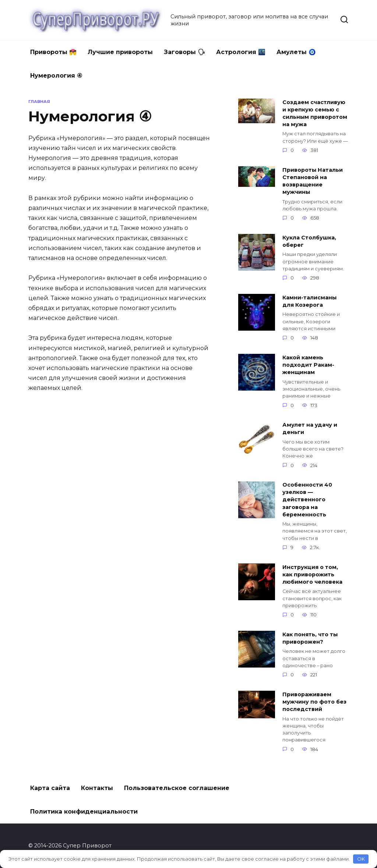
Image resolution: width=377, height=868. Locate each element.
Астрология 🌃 (241, 52)
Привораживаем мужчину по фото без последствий (314, 702)
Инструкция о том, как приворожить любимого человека (312, 574)
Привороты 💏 (53, 52)
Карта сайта (50, 788)
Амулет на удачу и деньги (310, 429)
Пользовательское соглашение (177, 788)
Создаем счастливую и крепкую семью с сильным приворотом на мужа (315, 113)
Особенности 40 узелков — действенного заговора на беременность (307, 500)
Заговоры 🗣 (184, 52)
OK (361, 859)
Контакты (97, 788)
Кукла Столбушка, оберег (309, 241)
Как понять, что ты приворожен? (310, 638)
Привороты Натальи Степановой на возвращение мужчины (313, 181)
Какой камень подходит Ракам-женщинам (308, 365)
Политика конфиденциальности (84, 812)
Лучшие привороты (120, 52)
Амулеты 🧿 (296, 52)
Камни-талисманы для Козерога (309, 301)
